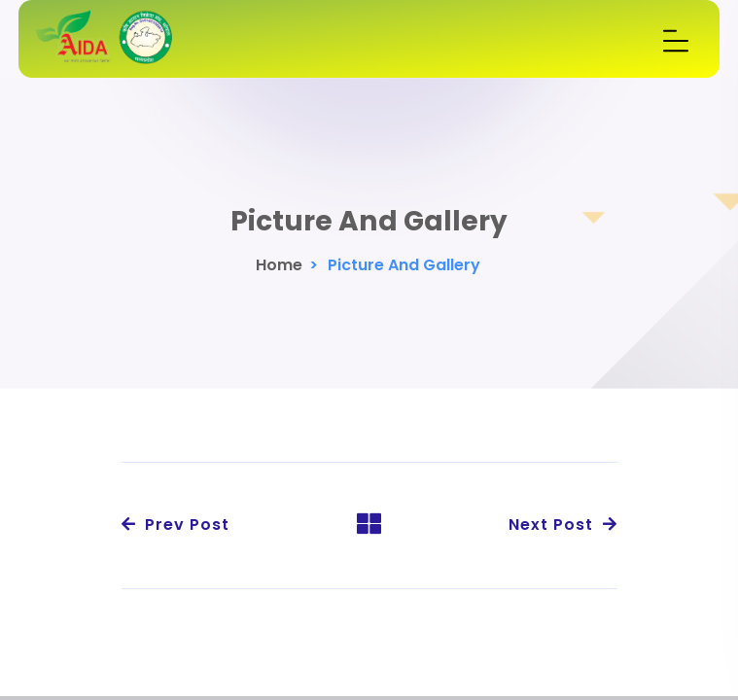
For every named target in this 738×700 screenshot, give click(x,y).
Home (279, 265)
